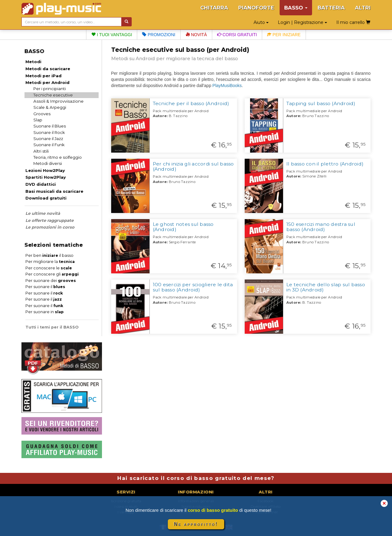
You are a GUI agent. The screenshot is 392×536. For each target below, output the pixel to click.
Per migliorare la (50, 262)
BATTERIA (331, 8)
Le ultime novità (43, 213)
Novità (196, 35)
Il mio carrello (353, 22)
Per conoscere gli (52, 274)
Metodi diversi (48, 163)
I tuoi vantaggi (112, 35)
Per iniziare (284, 35)
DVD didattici (41, 184)
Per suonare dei (51, 281)
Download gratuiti (46, 198)
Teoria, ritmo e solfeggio (58, 157)
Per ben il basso (49, 255)
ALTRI (363, 8)
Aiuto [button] (261, 22)
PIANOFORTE (256, 8)
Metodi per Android (47, 82)
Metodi (33, 62)
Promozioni (159, 35)
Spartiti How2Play (46, 177)
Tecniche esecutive (53, 95)
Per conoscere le (49, 268)
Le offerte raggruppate (49, 220)
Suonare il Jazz (48, 139)
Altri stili (41, 151)
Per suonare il (45, 287)
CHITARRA (214, 8)
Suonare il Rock (49, 132)
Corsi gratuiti (237, 35)
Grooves (42, 114)
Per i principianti (50, 89)
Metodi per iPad (43, 76)
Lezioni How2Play (45, 170)
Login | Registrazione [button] (302, 22)
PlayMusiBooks (227, 86)
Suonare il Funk (49, 145)
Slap (38, 120)
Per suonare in (45, 312)
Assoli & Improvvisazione (58, 101)
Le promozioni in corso (50, 227)
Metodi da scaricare (48, 69)
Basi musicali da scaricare (54, 191)
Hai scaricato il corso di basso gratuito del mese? (196, 478)
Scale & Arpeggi (50, 107)
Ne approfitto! (196, 524)
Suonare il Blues (50, 126)
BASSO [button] (296, 8)
